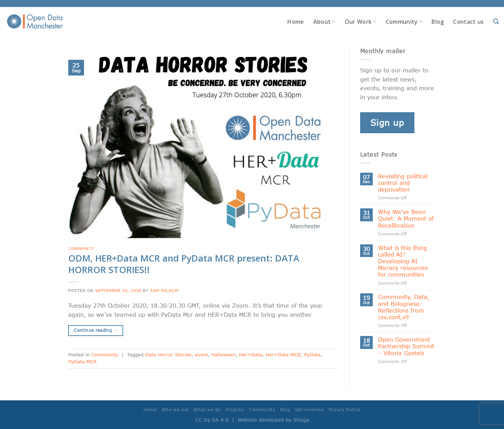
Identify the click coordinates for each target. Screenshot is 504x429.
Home (296, 22)
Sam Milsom (164, 290)
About (324, 22)
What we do (207, 410)
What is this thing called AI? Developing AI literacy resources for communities (403, 261)
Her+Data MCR (283, 355)
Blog (438, 22)
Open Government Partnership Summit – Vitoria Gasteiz (406, 346)
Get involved (309, 410)
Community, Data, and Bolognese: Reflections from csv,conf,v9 (404, 307)
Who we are (175, 410)
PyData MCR (82, 362)
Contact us (468, 22)
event (201, 355)
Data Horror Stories (168, 355)
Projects (235, 410)
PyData (312, 355)
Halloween (223, 355)
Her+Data (251, 355)
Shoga (301, 420)
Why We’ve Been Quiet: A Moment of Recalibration (406, 218)
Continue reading (96, 330)
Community (404, 22)
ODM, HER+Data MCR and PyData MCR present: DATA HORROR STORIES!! (184, 264)
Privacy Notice (345, 410)
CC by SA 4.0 (212, 420)
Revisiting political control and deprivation (403, 183)
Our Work (361, 22)
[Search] (496, 22)
